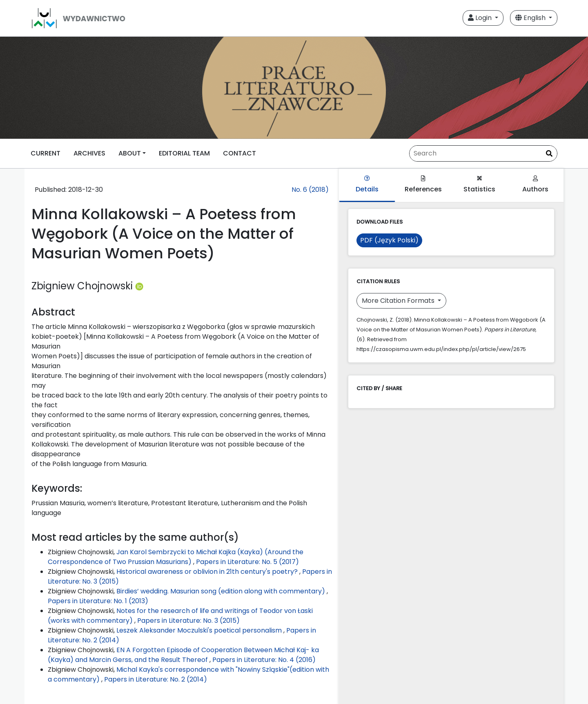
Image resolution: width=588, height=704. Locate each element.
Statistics (479, 185)
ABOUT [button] (130, 153)
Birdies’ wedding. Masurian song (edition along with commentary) (222, 591)
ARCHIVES (89, 153)
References (423, 185)
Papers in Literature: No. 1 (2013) (98, 601)
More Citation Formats (399, 301)
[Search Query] (483, 153)
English (531, 18)
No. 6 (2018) (310, 190)
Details (367, 185)
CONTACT (239, 153)
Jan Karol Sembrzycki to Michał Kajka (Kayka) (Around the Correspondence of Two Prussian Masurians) (176, 557)
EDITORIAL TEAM (184, 153)
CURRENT (46, 153)
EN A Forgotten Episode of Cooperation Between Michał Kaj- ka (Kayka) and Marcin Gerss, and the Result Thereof (183, 655)
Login (481, 18)
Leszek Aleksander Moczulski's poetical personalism (200, 630)
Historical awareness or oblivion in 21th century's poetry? (208, 572)
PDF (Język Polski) (389, 240)
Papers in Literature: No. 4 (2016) (264, 660)
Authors (535, 185)
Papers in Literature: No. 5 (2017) (247, 562)
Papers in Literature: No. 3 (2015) (188, 621)
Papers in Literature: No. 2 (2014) (156, 679)
